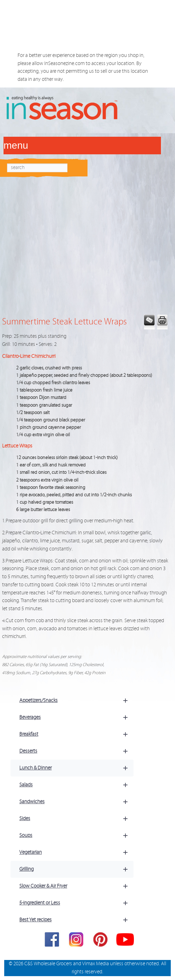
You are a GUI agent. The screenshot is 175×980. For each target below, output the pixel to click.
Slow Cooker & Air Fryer (76, 886)
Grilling (76, 869)
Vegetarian (76, 852)
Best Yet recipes (76, 920)
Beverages (76, 717)
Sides (76, 819)
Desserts (76, 751)
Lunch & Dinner (76, 768)
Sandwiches (76, 802)
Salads (76, 785)
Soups (76, 836)
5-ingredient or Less (76, 903)
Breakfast (76, 734)
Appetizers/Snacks (76, 701)
